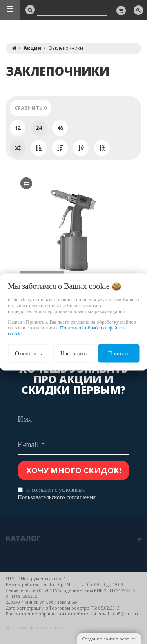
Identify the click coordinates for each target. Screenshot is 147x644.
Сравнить (31, 108)
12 (18, 128)
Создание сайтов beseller (109, 639)
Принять (119, 353)
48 (60, 128)
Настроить (73, 353)
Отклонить (28, 353)
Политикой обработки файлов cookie (66, 331)
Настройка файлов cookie (34, 627)
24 (39, 128)
